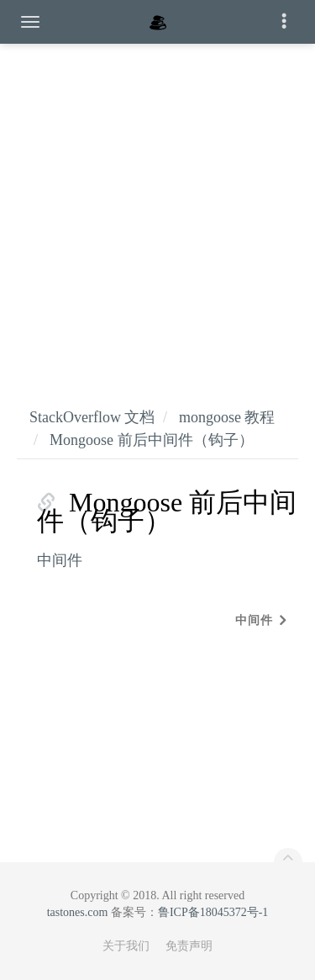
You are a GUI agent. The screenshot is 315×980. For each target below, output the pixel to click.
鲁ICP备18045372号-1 (213, 912)
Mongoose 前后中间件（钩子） (152, 440)
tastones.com (78, 912)
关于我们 (126, 946)
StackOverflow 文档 (92, 417)
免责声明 (189, 946)
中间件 (60, 560)
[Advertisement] (157, 208)
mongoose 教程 (227, 417)
